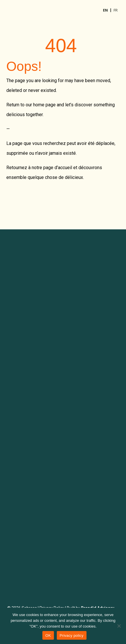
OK (48, 635)
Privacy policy (72, 635)
